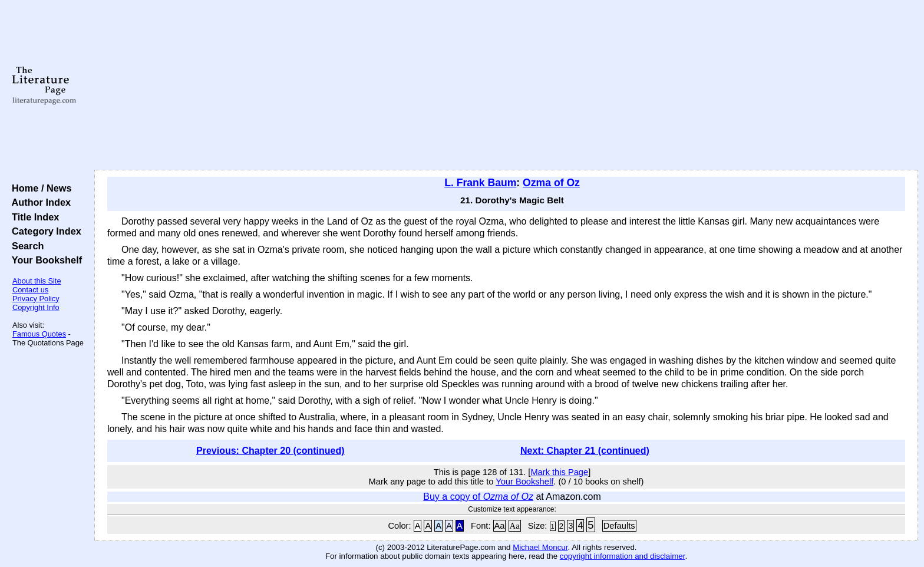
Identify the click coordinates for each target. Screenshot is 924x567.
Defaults (619, 526)
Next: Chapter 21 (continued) (585, 451)
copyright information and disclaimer (623, 556)
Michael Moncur (540, 547)
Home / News (39, 188)
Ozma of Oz (551, 183)
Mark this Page (559, 472)
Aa (500, 526)
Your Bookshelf (44, 260)
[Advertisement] (506, 85)
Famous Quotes (39, 334)
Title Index (33, 217)
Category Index (44, 231)
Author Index (39, 202)
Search (25, 246)
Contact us (30, 290)
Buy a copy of (478, 497)
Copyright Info (36, 307)
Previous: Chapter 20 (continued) (270, 451)
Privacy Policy (36, 299)
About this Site (37, 281)
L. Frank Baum (480, 183)
